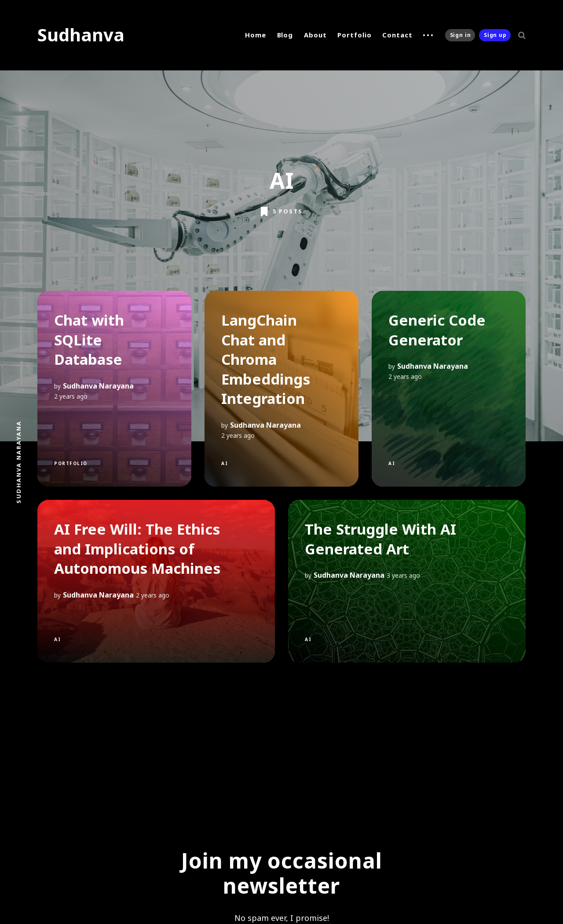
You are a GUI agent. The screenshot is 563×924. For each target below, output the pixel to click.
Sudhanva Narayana (98, 386)
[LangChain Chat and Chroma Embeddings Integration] (281, 389)
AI (225, 463)
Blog (285, 35)
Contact (397, 35)
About (315, 35)
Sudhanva (81, 35)
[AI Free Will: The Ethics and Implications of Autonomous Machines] (156, 581)
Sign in (461, 35)
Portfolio (354, 35)
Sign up (495, 35)
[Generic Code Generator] (449, 389)
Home (256, 35)
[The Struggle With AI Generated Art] (407, 581)
